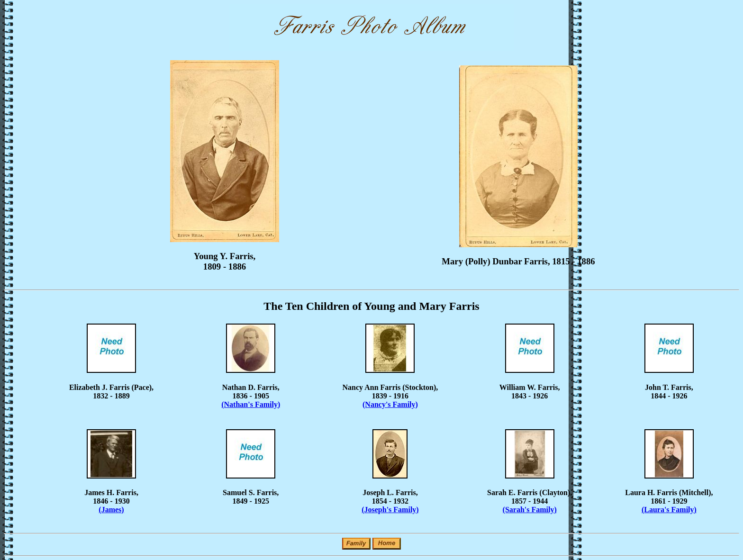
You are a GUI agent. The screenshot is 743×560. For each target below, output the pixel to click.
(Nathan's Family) (251, 404)
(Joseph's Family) (390, 510)
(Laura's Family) (669, 510)
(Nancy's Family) (390, 404)
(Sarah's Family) (530, 510)
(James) (111, 510)
